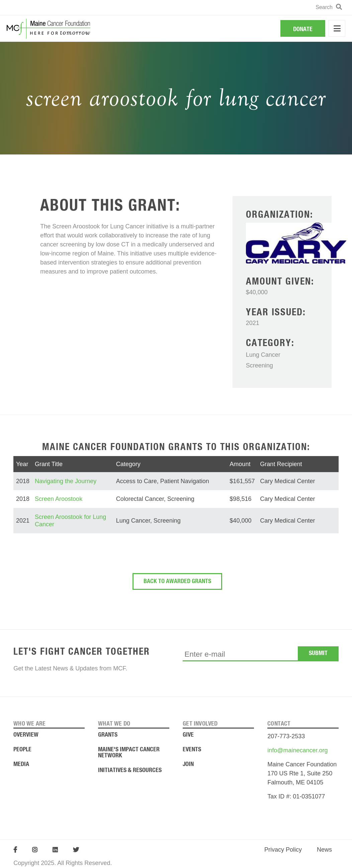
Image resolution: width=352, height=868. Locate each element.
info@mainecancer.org (297, 750)
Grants (108, 735)
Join (188, 764)
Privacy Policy (283, 850)
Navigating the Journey (66, 481)
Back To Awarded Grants (177, 581)
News (324, 850)
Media (21, 764)
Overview (26, 735)
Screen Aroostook (59, 499)
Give (188, 735)
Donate (303, 29)
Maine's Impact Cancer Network (129, 753)
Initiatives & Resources (130, 770)
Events (192, 750)
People (22, 750)
